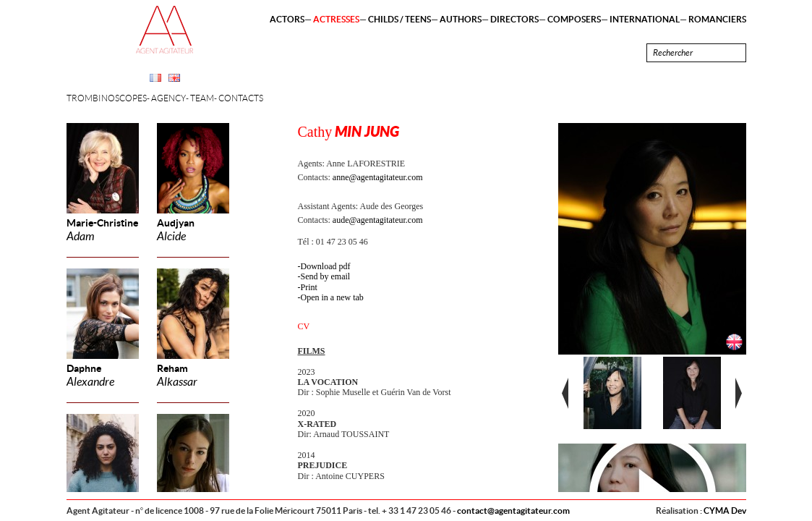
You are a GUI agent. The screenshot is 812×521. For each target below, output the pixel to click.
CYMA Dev (725, 511)
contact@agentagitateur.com (513, 511)
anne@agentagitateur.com (378, 177)
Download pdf (326, 266)
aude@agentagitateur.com (378, 220)
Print (309, 287)
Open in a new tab (332, 297)
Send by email (326, 276)
